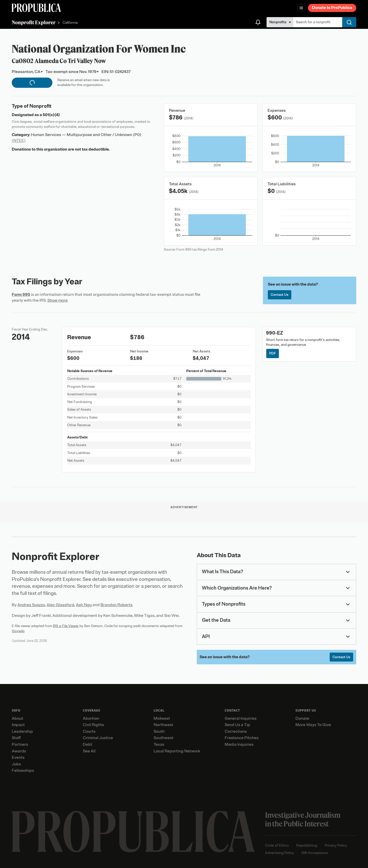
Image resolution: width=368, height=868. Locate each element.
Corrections (236, 731)
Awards (19, 751)
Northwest (163, 725)
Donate (302, 718)
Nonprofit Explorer (34, 22)
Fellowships (23, 771)
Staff (16, 738)
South (159, 731)
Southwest (164, 738)
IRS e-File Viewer (66, 626)
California (70, 23)
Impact (18, 725)
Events (18, 757)
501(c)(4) (51, 115)
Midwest (162, 718)
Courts (89, 731)
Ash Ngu (84, 605)
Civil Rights (93, 725)
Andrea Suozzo (31, 605)
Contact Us (280, 295)
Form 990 (21, 295)
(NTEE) (19, 141)
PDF (273, 353)
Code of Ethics (277, 845)
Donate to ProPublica (332, 8)
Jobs (16, 764)
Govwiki (18, 631)
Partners (20, 744)
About (18, 718)
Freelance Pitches (242, 738)
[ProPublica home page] (133, 832)
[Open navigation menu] (301, 8)
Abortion (91, 718)
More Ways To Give (313, 725)
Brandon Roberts (116, 605)
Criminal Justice (98, 738)
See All (89, 751)
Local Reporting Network (177, 751)
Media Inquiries (239, 744)
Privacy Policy (336, 845)
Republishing (307, 845)
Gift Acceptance (315, 853)
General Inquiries (241, 718)
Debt (88, 744)
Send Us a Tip (237, 725)
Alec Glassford (60, 605)
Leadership (22, 731)
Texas (159, 744)
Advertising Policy (279, 853)
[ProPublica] (36, 8)
